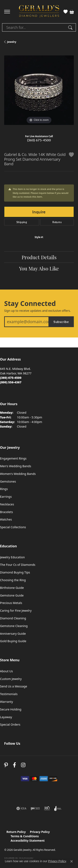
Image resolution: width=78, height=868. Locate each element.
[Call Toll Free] (11, 382)
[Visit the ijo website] (35, 808)
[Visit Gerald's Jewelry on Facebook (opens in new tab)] (14, 765)
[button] (66, 12)
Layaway (6, 717)
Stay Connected (30, 303)
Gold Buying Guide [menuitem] (13, 641)
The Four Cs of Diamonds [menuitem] (18, 565)
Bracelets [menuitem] (6, 512)
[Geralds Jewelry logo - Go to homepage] (39, 12)
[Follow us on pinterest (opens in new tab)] (6, 765)
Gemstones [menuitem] (8, 481)
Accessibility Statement (28, 840)
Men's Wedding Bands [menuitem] (16, 466)
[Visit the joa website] (58, 808)
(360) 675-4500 (39, 140)
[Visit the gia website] (21, 808)
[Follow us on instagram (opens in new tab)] (23, 765)
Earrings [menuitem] (6, 497)
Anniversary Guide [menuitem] (13, 634)
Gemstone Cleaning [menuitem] (14, 626)
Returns (57, 222)
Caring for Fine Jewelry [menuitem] (16, 611)
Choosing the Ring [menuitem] (13, 580)
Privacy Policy (40, 832)
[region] (39, 90)
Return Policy (16, 832)
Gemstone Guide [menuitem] (12, 595)
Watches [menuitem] (6, 519)
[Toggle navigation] (7, 12)
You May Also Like (39, 268)
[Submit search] (71, 27)
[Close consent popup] (72, 861)
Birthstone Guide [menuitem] (12, 588)
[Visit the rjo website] (47, 808)
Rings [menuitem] (4, 489)
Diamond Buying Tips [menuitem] (15, 572)
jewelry (12, 42)
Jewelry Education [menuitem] (12, 557)
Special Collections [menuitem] (13, 527)
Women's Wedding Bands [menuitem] (18, 474)
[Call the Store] (11, 378)
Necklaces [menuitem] (7, 504)
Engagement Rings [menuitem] (13, 458)
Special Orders (10, 724)
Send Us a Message (14, 686)
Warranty (6, 702)
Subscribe (61, 322)
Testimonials (9, 694)
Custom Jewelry (11, 679)
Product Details (39, 257)
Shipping (22, 222)
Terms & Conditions (25, 836)
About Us (6, 671)
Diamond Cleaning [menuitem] (13, 618)
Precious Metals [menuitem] (11, 603)
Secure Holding (11, 709)
